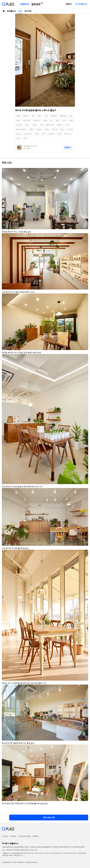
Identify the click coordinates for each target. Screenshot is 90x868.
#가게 (46, 116)
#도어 (65, 120)
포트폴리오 (11, 11)
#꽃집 (18, 116)
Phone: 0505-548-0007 (61, 847)
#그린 (37, 134)
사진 (20, 11)
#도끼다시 (68, 134)
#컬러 (47, 129)
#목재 (25, 138)
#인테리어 (37, 120)
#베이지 (19, 134)
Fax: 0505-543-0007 (77, 847)
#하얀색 (39, 129)
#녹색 (44, 134)
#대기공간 (27, 120)
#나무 (18, 138)
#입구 (58, 120)
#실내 (18, 120)
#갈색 (62, 129)
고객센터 (5, 836)
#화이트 (60, 125)
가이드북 (28, 11)
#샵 (71, 116)
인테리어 (24, 4)
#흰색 (31, 129)
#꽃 (33, 116)
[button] (85, 171)
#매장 (39, 116)
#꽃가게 (26, 116)
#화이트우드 (50, 125)
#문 (51, 120)
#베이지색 (28, 134)
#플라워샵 (63, 116)
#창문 (72, 120)
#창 (41, 125)
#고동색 (70, 129)
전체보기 (68, 147)
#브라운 (55, 129)
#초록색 (51, 134)
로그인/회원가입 (81, 4)
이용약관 (13, 836)
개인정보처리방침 (24, 836)
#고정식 (34, 125)
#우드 (68, 125)
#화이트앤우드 (21, 129)
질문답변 (36, 4)
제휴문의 (69, 4)
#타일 (59, 134)
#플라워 (54, 116)
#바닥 (45, 120)
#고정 (27, 125)
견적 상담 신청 (49, 817)
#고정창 (19, 125)
